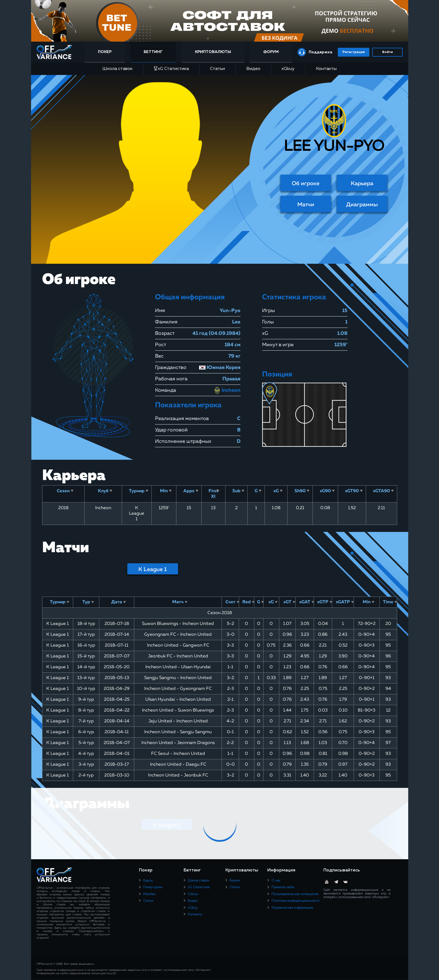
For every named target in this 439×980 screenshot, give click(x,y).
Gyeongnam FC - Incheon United (178, 635)
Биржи (235, 881)
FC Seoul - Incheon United (178, 754)
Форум (271, 52)
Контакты (326, 69)
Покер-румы (153, 887)
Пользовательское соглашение (295, 894)
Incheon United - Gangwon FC (178, 645)
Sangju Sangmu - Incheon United (178, 678)
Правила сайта (283, 887)
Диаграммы (362, 205)
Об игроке (306, 184)
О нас (276, 881)
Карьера (362, 184)
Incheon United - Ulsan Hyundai (178, 667)
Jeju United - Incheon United (178, 721)
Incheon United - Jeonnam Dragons (178, 743)
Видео (253, 69)
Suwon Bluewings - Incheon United (178, 624)
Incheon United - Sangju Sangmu (178, 732)
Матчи (306, 205)
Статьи (217, 69)
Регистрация (354, 52)
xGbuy (288, 69)
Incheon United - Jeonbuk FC (178, 775)
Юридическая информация (292, 908)
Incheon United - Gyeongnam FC (178, 689)
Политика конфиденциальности (295, 901)
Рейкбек (149, 894)
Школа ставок (117, 69)
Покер (107, 52)
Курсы (148, 881)
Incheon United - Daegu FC (178, 765)
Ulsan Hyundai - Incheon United (178, 700)
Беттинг (155, 52)
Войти (387, 52)
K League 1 (153, 569)
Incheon (227, 390)
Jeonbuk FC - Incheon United (178, 656)
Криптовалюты (214, 52)
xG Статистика (171, 69)
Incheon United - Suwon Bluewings (178, 710)
